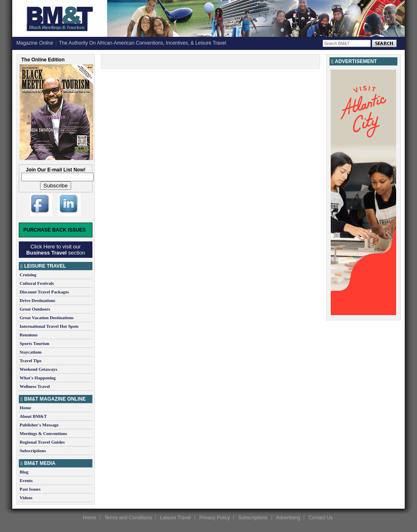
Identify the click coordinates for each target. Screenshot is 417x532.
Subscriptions (33, 451)
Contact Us (321, 518)
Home (25, 408)
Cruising (28, 275)
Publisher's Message (39, 425)
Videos (26, 498)
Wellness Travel (35, 386)
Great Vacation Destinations (47, 318)
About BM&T (33, 416)
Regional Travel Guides (42, 442)
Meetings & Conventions (43, 433)
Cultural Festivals (37, 283)
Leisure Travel (176, 518)
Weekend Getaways (38, 369)
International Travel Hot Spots (49, 326)
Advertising (288, 518)
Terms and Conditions (128, 518)
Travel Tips (31, 361)
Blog (24, 472)
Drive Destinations (37, 300)
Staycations (31, 352)
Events (26, 480)
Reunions (29, 335)
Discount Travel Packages (44, 292)
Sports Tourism (34, 343)
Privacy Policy (214, 518)
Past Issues (30, 489)
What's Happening (38, 378)
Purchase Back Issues (55, 230)
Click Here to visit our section (56, 250)
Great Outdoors (35, 309)
